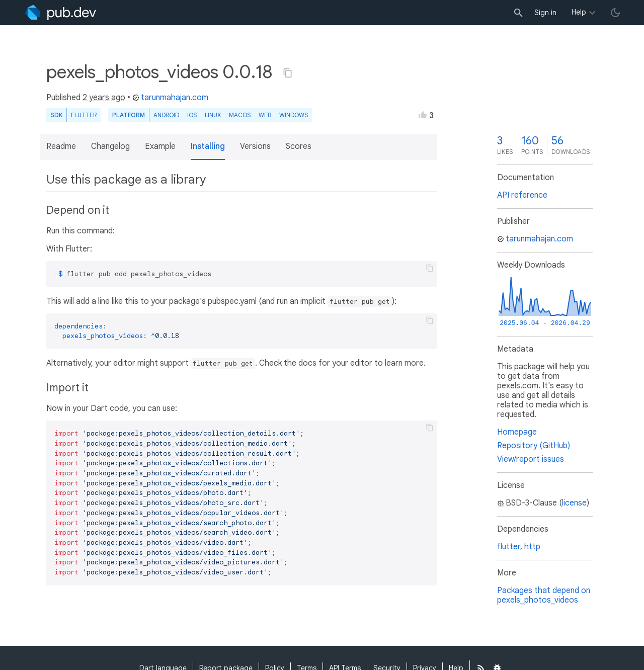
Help (579, 12)
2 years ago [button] (104, 98)
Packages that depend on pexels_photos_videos (544, 595)
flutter (509, 547)
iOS (192, 115)
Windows (294, 115)
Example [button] (160, 146)
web (265, 115)
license (574, 503)
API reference (522, 195)
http (532, 547)
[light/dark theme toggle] (615, 13)
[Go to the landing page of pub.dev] (61, 13)
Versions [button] (255, 146)
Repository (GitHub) (534, 446)
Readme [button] (61, 146)
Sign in (545, 13)
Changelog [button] (110, 146)
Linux (213, 115)
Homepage (517, 432)
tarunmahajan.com (170, 98)
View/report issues (531, 459)
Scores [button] (299, 146)
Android (166, 115)
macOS (240, 115)
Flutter (84, 115)
